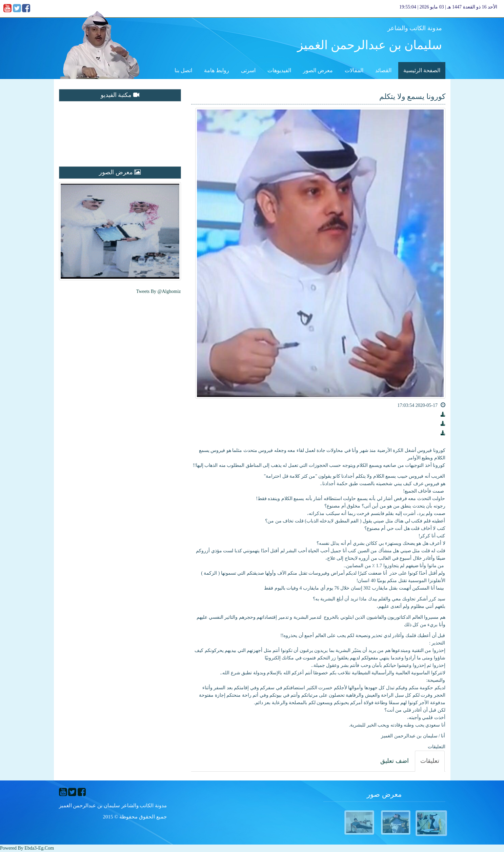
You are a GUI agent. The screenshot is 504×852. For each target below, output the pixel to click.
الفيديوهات (279, 70)
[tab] (430, 761)
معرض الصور (318, 70)
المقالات (354, 70)
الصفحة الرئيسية (422, 70)
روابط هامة (217, 70)
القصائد (383, 70)
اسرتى (248, 70)
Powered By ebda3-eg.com (27, 848)
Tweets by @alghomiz (159, 291)
